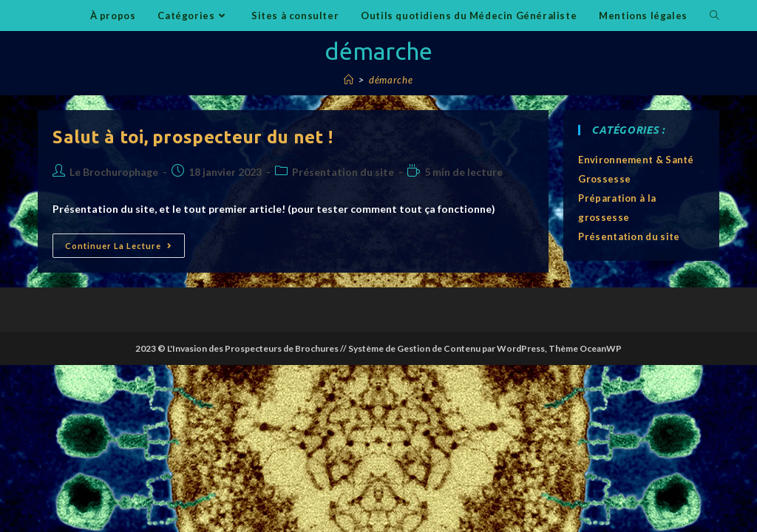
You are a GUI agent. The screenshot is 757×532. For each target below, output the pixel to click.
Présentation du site (343, 172)
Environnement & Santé (636, 160)
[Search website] (714, 16)
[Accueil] (349, 80)
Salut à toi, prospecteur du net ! (193, 137)
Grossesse (604, 179)
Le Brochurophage (114, 172)
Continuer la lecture (125, 249)
